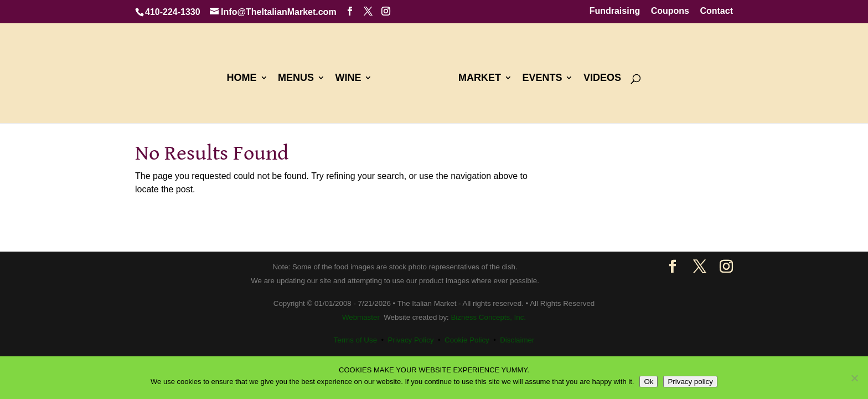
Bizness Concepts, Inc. (488, 317)
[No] (854, 378)
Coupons (670, 11)
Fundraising (615, 11)
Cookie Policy (467, 340)
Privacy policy (690, 382)
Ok (649, 382)
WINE (348, 78)
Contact (716, 11)
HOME (242, 78)
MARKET (480, 78)
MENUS (296, 78)
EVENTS (542, 78)
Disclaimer (517, 340)
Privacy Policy (411, 340)
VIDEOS (602, 78)
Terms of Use (356, 340)
